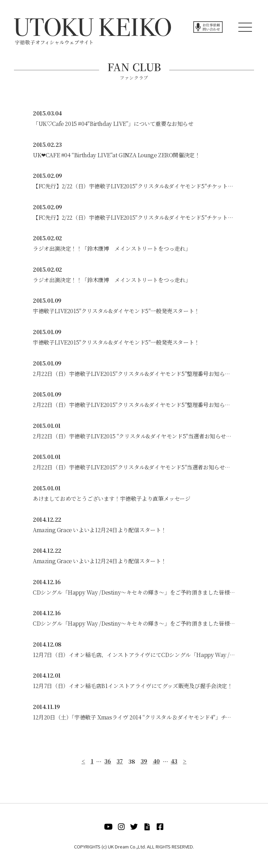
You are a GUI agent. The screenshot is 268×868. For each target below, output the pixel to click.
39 (144, 764)
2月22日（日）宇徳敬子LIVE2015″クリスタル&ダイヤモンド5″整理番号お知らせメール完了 (134, 375)
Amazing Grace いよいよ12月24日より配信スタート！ (100, 532)
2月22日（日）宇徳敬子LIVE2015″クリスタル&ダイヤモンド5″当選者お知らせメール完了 (134, 469)
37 (120, 764)
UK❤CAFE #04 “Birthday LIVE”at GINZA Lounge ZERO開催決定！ (117, 155)
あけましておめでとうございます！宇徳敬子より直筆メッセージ (111, 500)
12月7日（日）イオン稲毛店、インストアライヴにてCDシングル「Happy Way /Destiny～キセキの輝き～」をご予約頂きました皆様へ (134, 657)
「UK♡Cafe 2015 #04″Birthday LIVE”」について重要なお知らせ (113, 124)
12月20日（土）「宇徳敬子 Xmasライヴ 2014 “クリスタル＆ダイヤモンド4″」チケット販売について (134, 720)
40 (156, 764)
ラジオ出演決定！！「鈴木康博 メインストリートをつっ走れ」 (112, 249)
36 (108, 764)
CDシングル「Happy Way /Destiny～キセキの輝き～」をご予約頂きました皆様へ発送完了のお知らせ (134, 594)
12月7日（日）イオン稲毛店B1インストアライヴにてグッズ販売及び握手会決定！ (133, 689)
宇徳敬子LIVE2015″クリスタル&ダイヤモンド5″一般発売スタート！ (116, 312)
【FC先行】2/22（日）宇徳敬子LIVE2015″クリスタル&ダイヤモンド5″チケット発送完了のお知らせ (134, 186)
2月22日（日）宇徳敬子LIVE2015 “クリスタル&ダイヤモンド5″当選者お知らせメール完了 (134, 437)
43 (174, 764)
